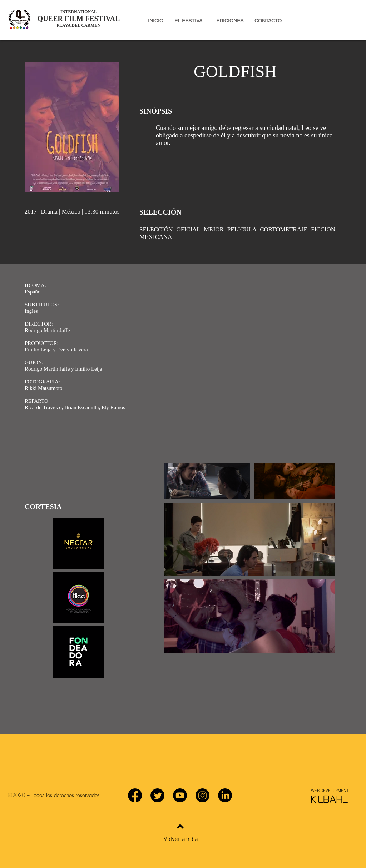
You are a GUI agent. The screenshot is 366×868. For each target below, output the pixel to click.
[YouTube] (180, 795)
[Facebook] (135, 795)
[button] (230, 21)
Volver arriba (181, 839)
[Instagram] (202, 795)
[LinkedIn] (225, 795)
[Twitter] (157, 795)
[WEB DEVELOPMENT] (330, 791)
